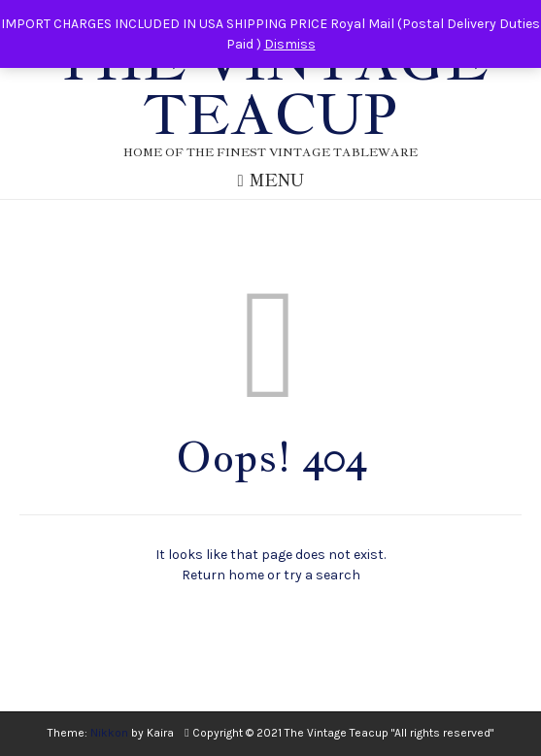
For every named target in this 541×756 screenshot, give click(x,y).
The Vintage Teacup (270, 87)
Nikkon (109, 733)
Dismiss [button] (290, 44)
